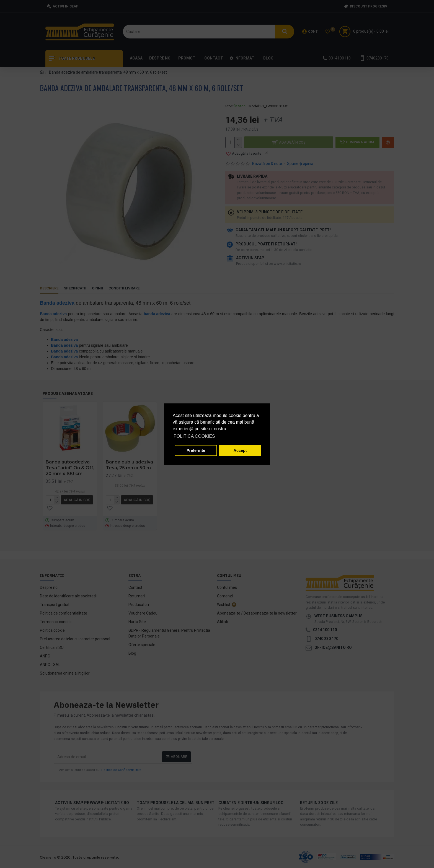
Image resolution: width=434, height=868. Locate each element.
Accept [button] (240, 450)
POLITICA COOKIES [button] (194, 436)
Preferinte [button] (196, 450)
